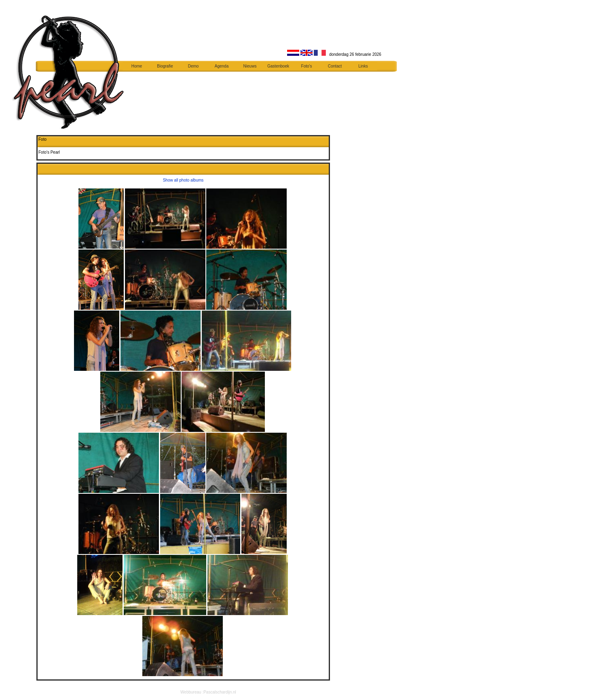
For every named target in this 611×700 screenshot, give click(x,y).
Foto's (307, 66)
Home (137, 66)
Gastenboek (278, 66)
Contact (335, 66)
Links (363, 66)
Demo (193, 66)
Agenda (222, 66)
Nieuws (250, 66)
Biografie (165, 66)
